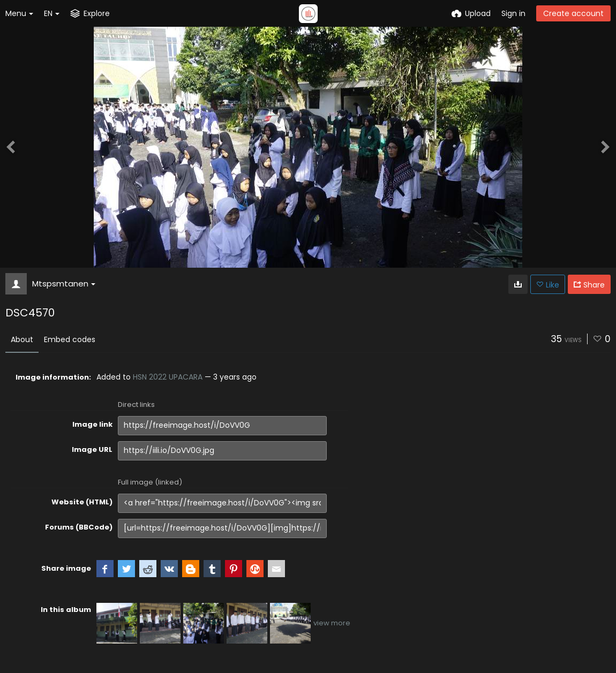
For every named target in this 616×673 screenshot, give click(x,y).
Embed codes (70, 339)
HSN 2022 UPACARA (168, 377)
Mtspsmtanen (64, 283)
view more (332, 623)
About (22, 339)
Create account (573, 13)
